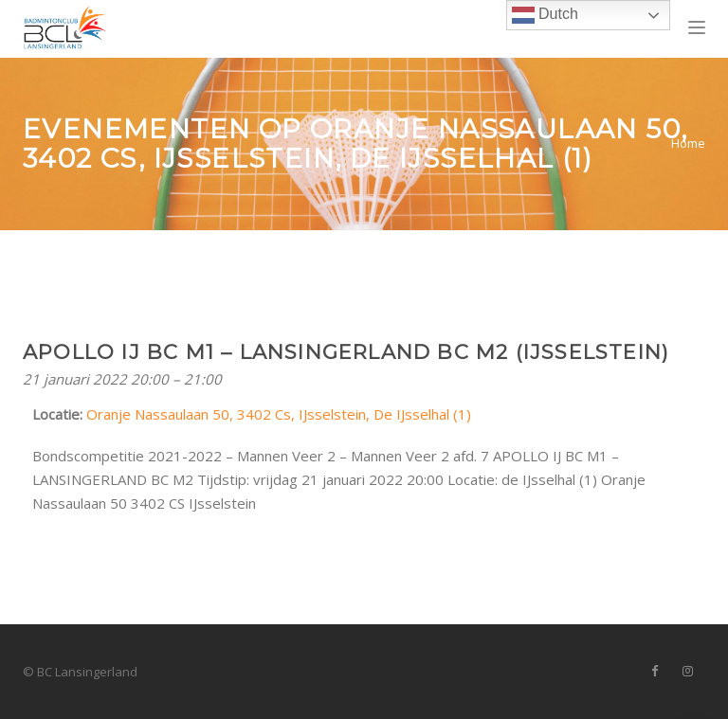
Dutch (545, 15)
